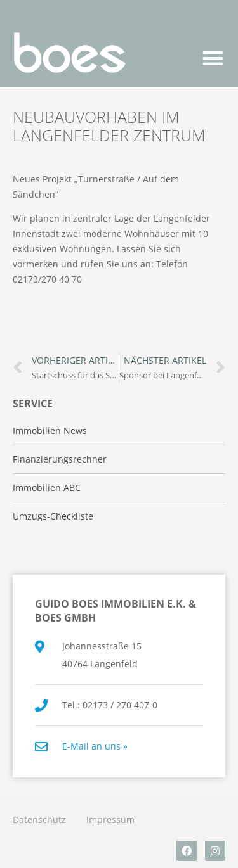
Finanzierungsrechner (60, 459)
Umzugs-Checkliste (53, 516)
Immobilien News (50, 431)
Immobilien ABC (47, 488)
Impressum (110, 820)
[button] (214, 59)
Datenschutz (39, 820)
